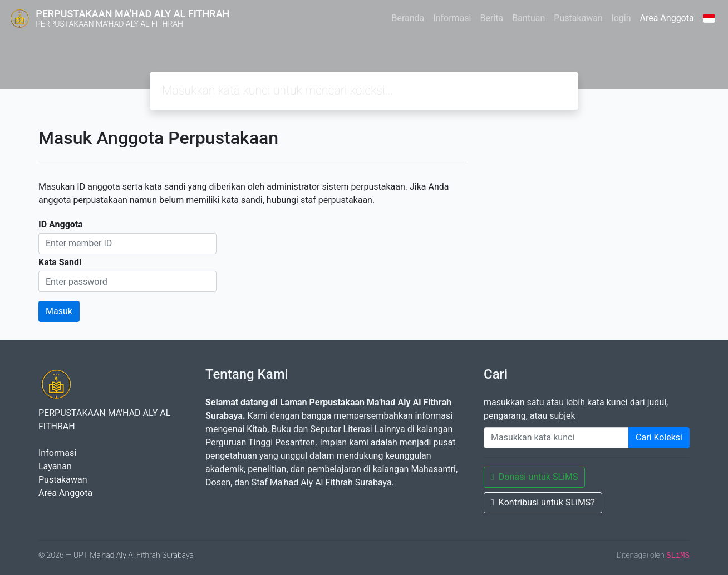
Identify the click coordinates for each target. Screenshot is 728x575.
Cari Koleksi (659, 437)
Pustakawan (578, 18)
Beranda (408, 18)
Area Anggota (667, 18)
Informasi (452, 18)
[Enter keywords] (556, 438)
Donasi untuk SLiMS (534, 477)
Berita (491, 18)
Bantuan (528, 18)
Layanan (55, 466)
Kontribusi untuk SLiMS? (543, 502)
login (621, 18)
